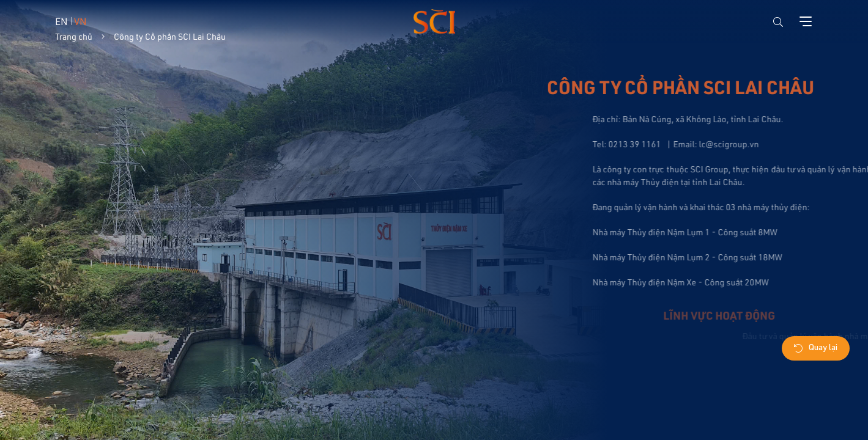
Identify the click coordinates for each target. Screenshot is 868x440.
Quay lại (816, 349)
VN (80, 21)
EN (61, 21)
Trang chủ (74, 37)
